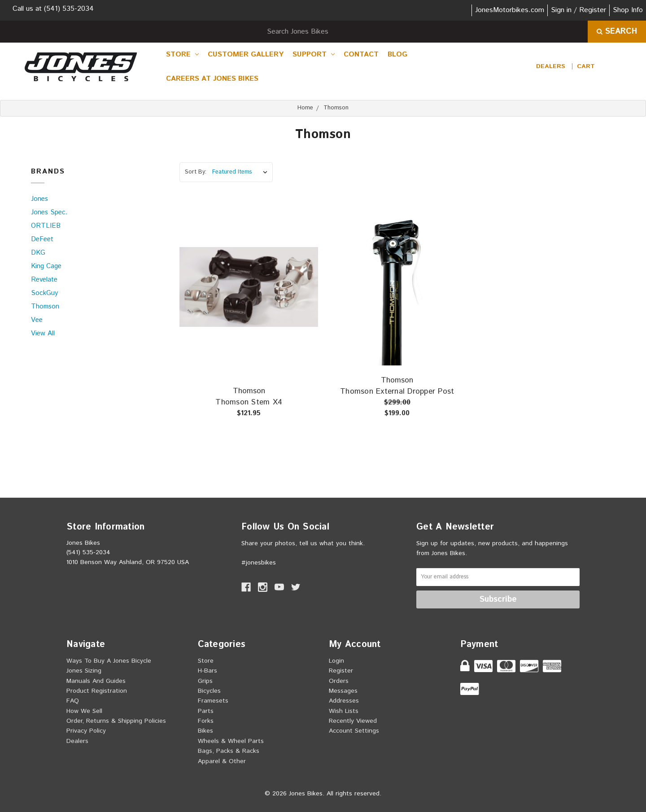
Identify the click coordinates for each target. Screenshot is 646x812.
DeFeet (42, 239)
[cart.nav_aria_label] (586, 66)
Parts (206, 711)
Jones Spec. (49, 212)
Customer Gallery (246, 54)
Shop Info (628, 10)
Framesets (213, 701)
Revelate (44, 280)
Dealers (551, 66)
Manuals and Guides (96, 681)
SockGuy (44, 293)
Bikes (205, 731)
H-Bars (207, 671)
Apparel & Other (222, 761)
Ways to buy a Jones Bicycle (109, 661)
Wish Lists (344, 711)
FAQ (73, 701)
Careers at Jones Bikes (212, 79)
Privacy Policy (86, 731)
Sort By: (196, 172)
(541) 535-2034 (69, 9)
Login (336, 661)
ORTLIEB (46, 226)
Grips (205, 681)
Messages (343, 691)
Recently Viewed (353, 721)
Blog (397, 54)
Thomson (45, 306)
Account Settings (354, 731)
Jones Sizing (84, 671)
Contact (361, 54)
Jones (39, 199)
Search (617, 31)
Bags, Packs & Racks (229, 751)
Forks (206, 721)
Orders (339, 681)
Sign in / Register (578, 10)
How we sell (84, 711)
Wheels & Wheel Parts (231, 741)
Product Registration (97, 691)
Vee (37, 320)
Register (341, 671)
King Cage (46, 266)
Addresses (344, 701)
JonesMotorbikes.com (510, 10)
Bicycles (209, 691)
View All (43, 333)
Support (314, 54)
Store (182, 54)
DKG (38, 253)
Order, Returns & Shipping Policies (116, 721)
